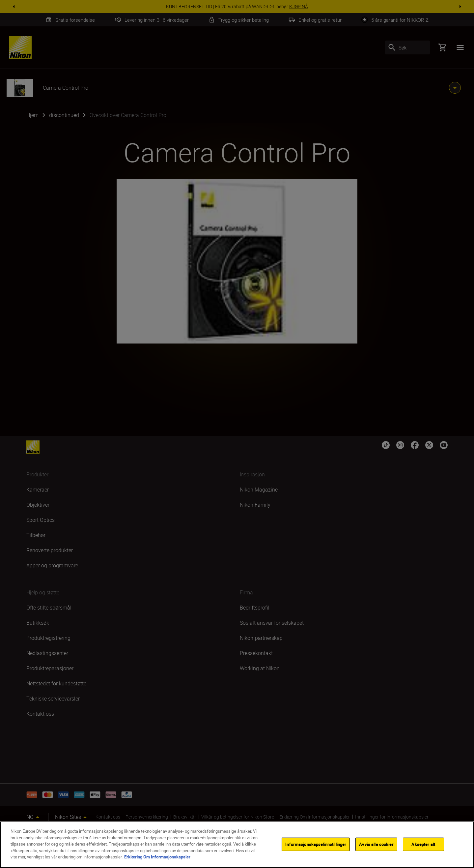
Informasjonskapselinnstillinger (316, 844)
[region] (237, 845)
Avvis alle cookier (376, 844)
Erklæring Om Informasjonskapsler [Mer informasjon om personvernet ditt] (157, 857)
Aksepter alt (423, 844)
